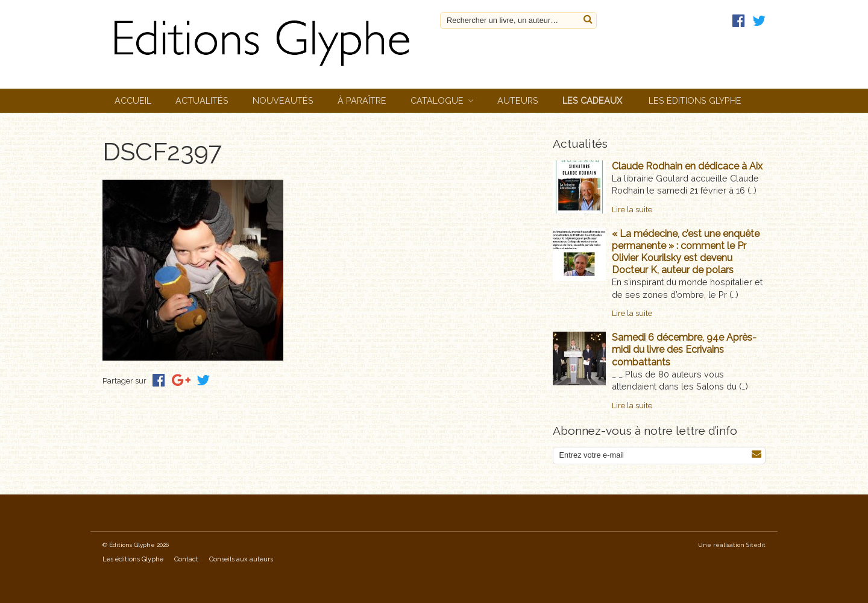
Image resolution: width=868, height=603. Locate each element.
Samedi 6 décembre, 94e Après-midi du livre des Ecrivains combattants (684, 349)
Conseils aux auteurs (241, 559)
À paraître (362, 100)
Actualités (202, 100)
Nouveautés (283, 100)
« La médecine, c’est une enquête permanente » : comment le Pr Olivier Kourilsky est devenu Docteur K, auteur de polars (686, 252)
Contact (186, 559)
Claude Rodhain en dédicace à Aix (687, 166)
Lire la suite (632, 210)
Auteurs (518, 100)
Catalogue (437, 100)
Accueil (133, 100)
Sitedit (756, 545)
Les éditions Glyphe (695, 100)
